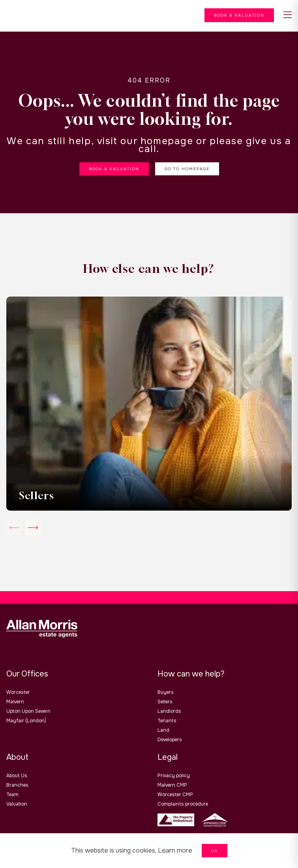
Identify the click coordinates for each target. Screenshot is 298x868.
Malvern (15, 702)
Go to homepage (187, 169)
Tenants (167, 721)
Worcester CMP (175, 795)
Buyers (166, 692)
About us (17, 776)
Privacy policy (174, 776)
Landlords (169, 711)
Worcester (18, 692)
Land (163, 730)
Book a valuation (114, 169)
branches (17, 785)
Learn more (175, 850)
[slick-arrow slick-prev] (33, 528)
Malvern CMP (172, 785)
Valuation (17, 804)
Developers (170, 740)
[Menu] (239, 15)
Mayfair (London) (26, 721)
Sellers (165, 702)
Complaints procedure (183, 804)
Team (12, 795)
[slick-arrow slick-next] (14, 528)
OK (215, 851)
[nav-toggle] (288, 15)
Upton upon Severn (28, 711)
